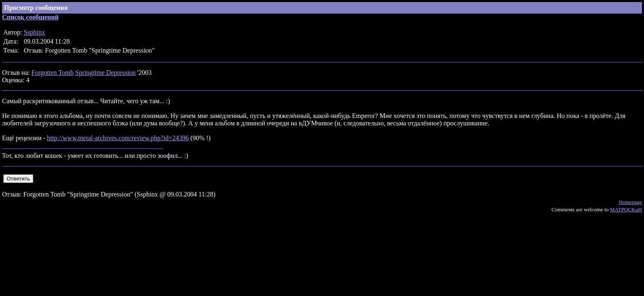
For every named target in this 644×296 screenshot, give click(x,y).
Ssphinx (34, 32)
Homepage (630, 202)
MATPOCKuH (626, 209)
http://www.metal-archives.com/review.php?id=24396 (118, 138)
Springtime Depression (105, 73)
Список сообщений (30, 17)
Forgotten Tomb (52, 73)
